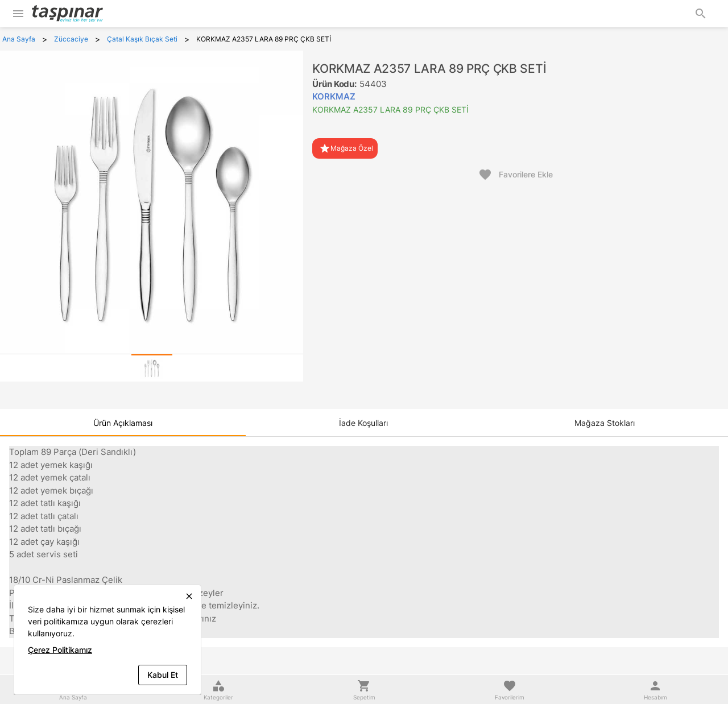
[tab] (152, 368)
